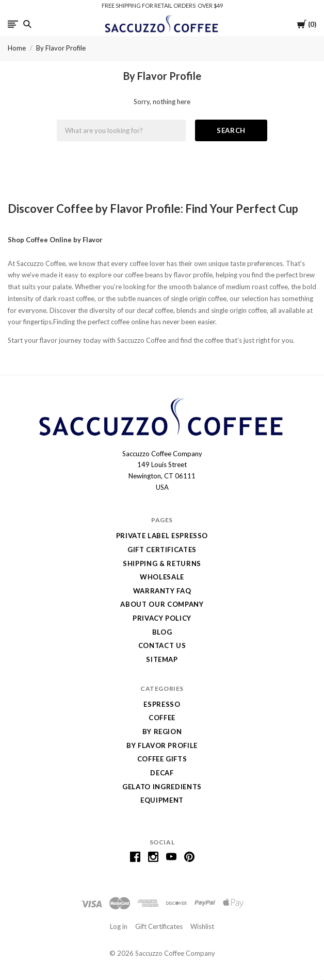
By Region (162, 732)
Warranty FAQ (162, 591)
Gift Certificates (162, 550)
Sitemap (162, 659)
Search (231, 130)
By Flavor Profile (61, 48)
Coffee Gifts (162, 759)
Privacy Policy (162, 618)
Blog (162, 632)
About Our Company (162, 604)
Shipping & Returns (162, 563)
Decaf (162, 773)
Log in (119, 926)
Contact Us (162, 645)
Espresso (162, 704)
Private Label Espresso (162, 536)
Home (17, 48)
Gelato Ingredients (162, 787)
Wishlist (202, 926)
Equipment (162, 800)
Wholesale (162, 577)
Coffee (162, 718)
